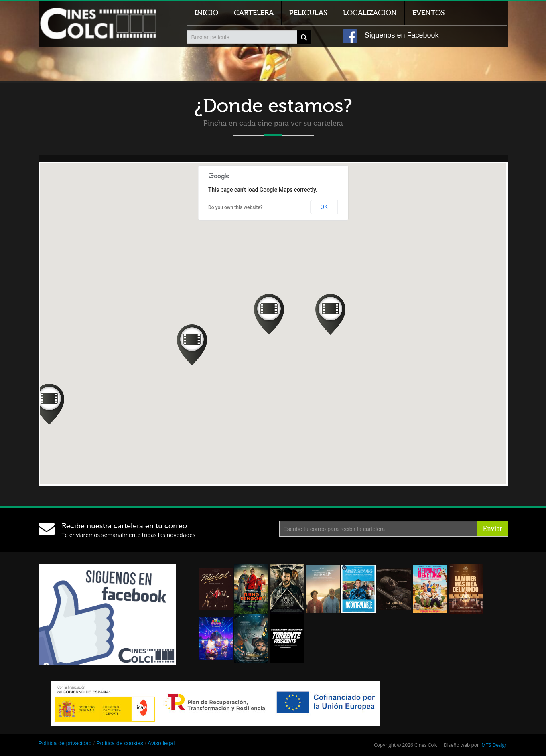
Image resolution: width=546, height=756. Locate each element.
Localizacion (370, 13)
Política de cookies (120, 743)
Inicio (206, 13)
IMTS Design (494, 745)
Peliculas (308, 13)
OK (324, 207)
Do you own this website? (235, 207)
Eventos (429, 13)
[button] (269, 314)
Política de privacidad (65, 743)
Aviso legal (161, 743)
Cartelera (254, 13)
